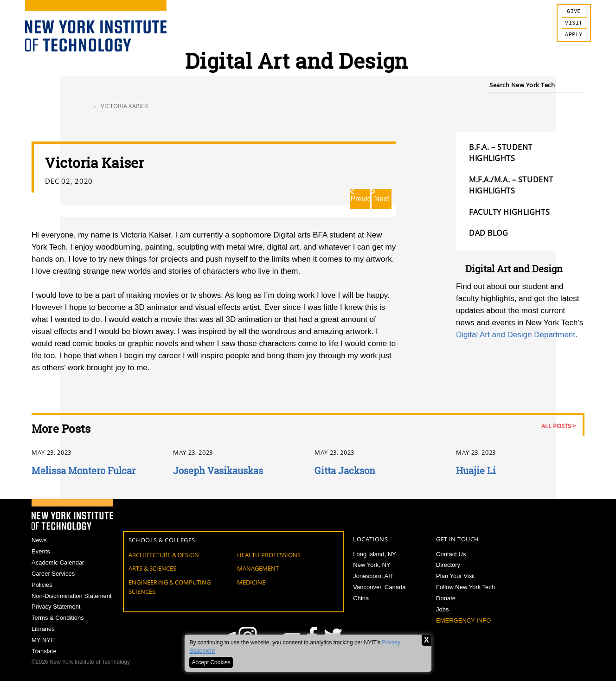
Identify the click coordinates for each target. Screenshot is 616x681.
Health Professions (269, 555)
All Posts (556, 426)
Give (574, 11)
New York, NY (372, 565)
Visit (574, 23)
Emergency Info (463, 620)
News (39, 540)
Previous (360, 199)
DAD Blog (488, 233)
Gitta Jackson (345, 470)
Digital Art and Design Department (516, 335)
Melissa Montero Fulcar (83, 470)
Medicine (251, 582)
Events (41, 551)
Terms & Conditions (58, 618)
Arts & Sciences (152, 568)
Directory (448, 565)
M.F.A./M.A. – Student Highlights (511, 185)
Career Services (53, 574)
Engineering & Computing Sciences (170, 587)
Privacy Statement (56, 607)
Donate (446, 598)
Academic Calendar (58, 562)
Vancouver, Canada (379, 587)
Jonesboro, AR (373, 576)
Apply (574, 35)
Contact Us (451, 554)
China (361, 598)
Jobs (442, 609)
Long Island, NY (375, 554)
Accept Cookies (211, 662)
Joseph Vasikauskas (218, 470)
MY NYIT (44, 640)
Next (382, 199)
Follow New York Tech (465, 587)
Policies (42, 585)
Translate (44, 651)
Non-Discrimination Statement (72, 596)
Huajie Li (476, 470)
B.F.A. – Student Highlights (501, 153)
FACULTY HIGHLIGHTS (509, 212)
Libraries (43, 629)
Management (258, 568)
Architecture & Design (164, 555)
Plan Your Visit (456, 576)
